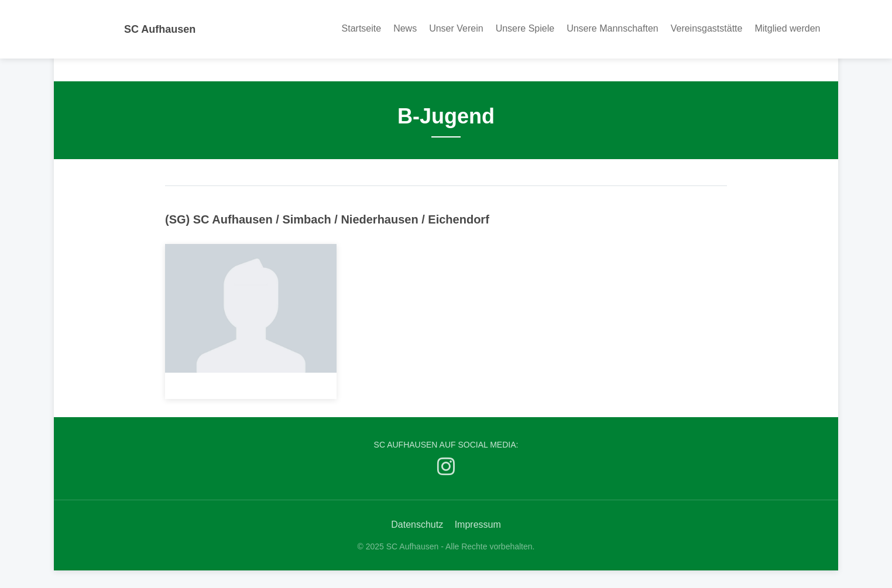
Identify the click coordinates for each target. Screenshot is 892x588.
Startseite (362, 28)
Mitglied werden (787, 28)
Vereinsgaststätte (707, 28)
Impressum (478, 525)
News (405, 28)
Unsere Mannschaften (613, 28)
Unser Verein (456, 28)
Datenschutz (417, 525)
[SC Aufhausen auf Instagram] (446, 469)
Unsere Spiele (525, 28)
